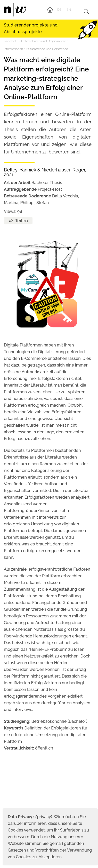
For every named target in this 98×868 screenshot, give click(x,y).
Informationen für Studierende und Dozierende (36, 49)
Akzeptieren (50, 857)
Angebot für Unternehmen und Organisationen (36, 41)
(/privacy (29, 817)
